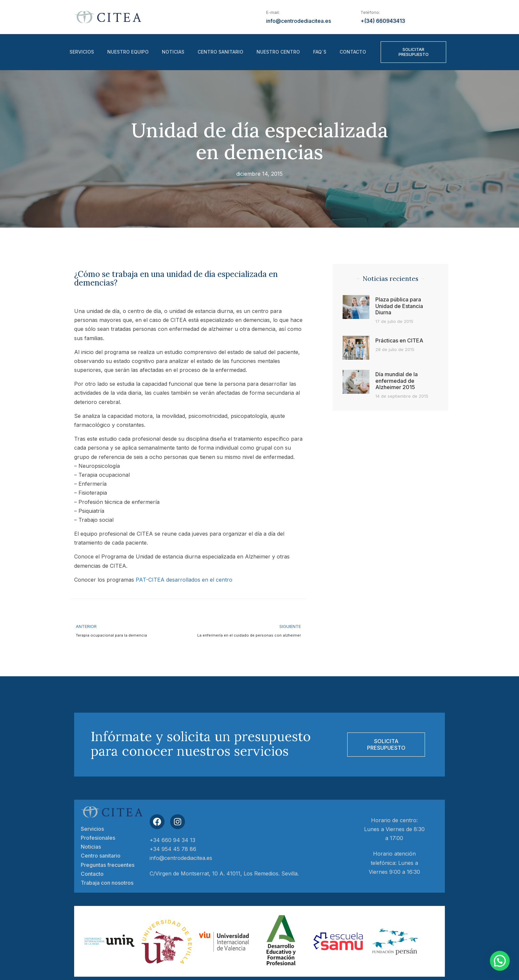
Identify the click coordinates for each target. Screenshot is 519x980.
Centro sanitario (220, 52)
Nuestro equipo (128, 52)
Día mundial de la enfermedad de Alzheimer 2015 (397, 380)
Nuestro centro (278, 52)
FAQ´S (320, 52)
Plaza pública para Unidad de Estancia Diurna (399, 306)
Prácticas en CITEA (399, 340)
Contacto (353, 52)
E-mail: (273, 12)
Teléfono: (370, 12)
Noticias (173, 52)
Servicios (82, 52)
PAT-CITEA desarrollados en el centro (184, 580)
